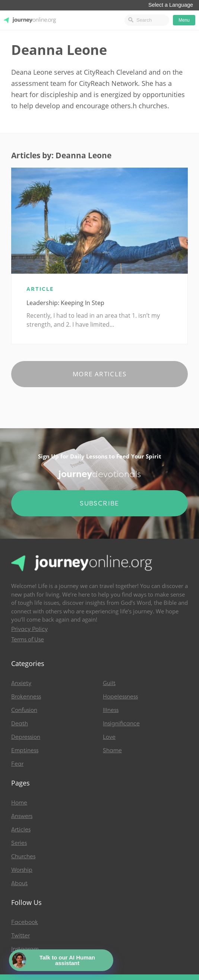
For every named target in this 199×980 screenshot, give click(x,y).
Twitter (20, 936)
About (19, 883)
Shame (112, 750)
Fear (17, 764)
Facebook (25, 922)
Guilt (109, 683)
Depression (26, 737)
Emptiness (25, 750)
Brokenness (26, 697)
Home (19, 803)
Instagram (25, 949)
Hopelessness (120, 697)
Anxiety (21, 683)
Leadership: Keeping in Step (65, 303)
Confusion (24, 710)
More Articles (99, 374)
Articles (21, 830)
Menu (184, 20)
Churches (23, 856)
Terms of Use (28, 640)
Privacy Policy (29, 629)
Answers (22, 816)
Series (19, 843)
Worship (22, 870)
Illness (111, 710)
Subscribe (99, 503)
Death (20, 724)
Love (109, 737)
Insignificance (121, 724)
